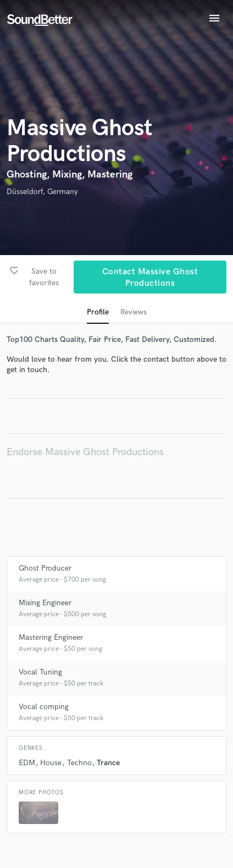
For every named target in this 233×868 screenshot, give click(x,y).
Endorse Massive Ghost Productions (85, 452)
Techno (79, 763)
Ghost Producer (45, 568)
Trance (108, 763)
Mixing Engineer (45, 603)
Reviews (134, 312)
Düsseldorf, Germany (42, 192)
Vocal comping (44, 707)
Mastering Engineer (51, 637)
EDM (27, 763)
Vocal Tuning (40, 672)
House (51, 763)
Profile (98, 312)
